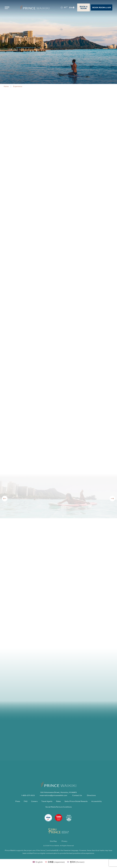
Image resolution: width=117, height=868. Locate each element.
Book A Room (84, 7)
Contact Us (77, 795)
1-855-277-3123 (28, 795)
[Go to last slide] (5, 499)
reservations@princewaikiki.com (53, 795)
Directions (91, 795)
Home (6, 86)
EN (72, 7)
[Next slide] (112, 499)
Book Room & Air (102, 7)
